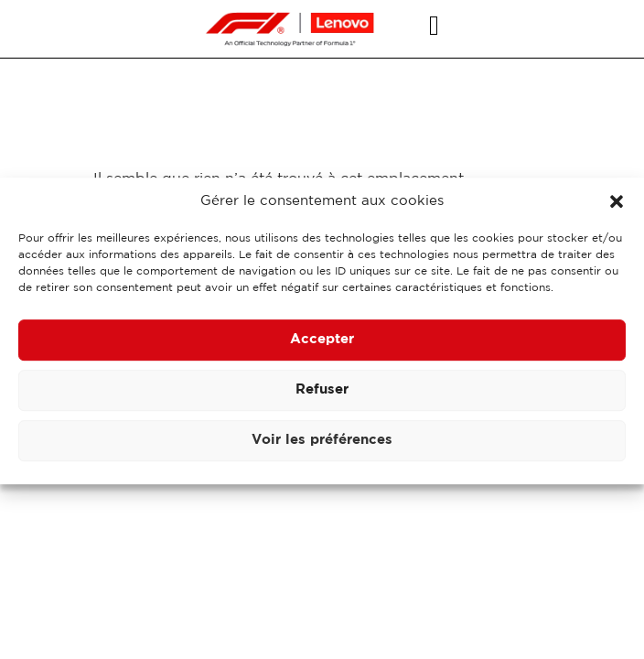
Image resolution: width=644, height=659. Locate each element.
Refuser (322, 395)
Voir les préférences (322, 445)
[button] (617, 207)
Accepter (322, 345)
